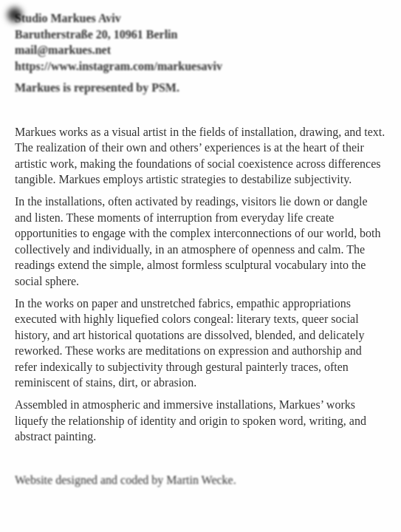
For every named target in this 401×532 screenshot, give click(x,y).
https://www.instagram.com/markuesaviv (119, 66)
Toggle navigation (15, 15)
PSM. (165, 88)
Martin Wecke (199, 480)
